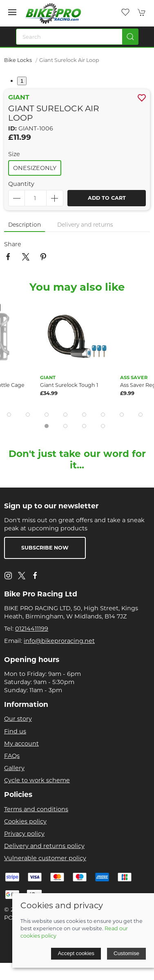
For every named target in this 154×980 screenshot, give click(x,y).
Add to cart (107, 198)
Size (14, 154)
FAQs (12, 756)
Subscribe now (45, 548)
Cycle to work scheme (37, 780)
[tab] (9, 415)
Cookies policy (25, 821)
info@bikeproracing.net (59, 641)
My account (21, 744)
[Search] (77, 37)
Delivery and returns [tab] (85, 225)
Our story (18, 719)
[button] (12, 12)
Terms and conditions (36, 809)
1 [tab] (22, 81)
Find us (15, 731)
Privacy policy (24, 834)
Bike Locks (18, 60)
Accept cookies (76, 953)
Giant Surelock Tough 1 (69, 385)
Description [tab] (25, 225)
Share (13, 244)
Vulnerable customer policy (45, 858)
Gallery (14, 768)
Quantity (21, 184)
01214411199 (32, 629)
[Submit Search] (130, 37)
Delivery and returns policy (44, 846)
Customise (126, 953)
